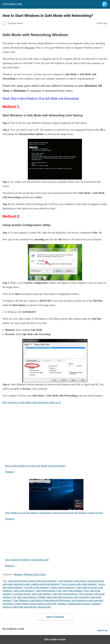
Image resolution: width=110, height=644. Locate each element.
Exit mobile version (55, 639)
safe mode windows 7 (24, 591)
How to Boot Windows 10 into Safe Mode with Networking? (44, 450)
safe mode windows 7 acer (49, 591)
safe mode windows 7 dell (44, 594)
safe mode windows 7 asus (76, 591)
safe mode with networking (60, 597)
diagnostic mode (22, 584)
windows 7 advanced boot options (74, 604)
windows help (44, 607)
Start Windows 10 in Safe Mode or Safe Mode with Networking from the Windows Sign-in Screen (54, 497)
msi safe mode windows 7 (37, 587)
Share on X (55, 402)
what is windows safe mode (43, 604)
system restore (21, 604)
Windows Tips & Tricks (35, 574)
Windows (10, 472)
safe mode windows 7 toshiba (31, 597)
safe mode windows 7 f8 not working (76, 594)
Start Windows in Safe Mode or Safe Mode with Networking (42, 600)
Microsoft (29, 48)
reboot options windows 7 (63, 587)
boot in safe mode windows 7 (44, 581)
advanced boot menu (18, 581)
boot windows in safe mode (72, 581)
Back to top (102, 630)
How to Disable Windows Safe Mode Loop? (44, 543)
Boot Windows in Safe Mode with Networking (26, 402)
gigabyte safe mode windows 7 (46, 584)
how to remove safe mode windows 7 (80, 584)
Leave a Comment (55, 617)
